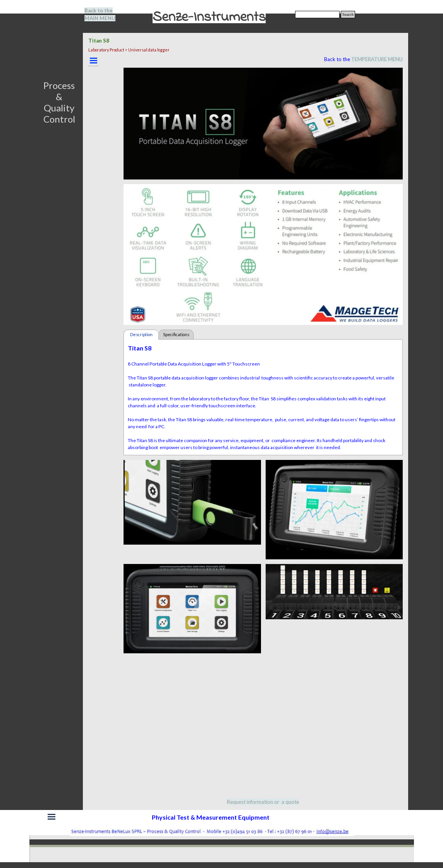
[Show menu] (93, 61)
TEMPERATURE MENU (377, 59)
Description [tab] (141, 334)
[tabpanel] (105, 14)
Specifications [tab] (176, 334)
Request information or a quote (263, 802)
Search (348, 15)
